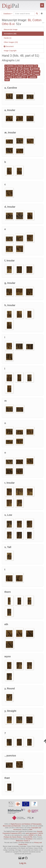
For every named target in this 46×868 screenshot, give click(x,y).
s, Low (8, 74)
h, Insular (9, 71)
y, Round (9, 77)
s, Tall (15, 74)
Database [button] (8, 14)
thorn (26, 74)
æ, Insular (30, 66)
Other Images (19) (11, 42)
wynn (37, 74)
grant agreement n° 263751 (34, 833)
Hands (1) (8, 38)
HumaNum (29, 839)
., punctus (32, 77)
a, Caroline (10, 66)
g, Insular (35, 69)
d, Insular (13, 69)
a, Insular (20, 66)
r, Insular (36, 71)
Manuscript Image (11, 29)
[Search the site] (24, 14)
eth (31, 74)
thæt (7, 80)
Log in (23, 863)
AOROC (31, 835)
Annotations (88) (10, 34)
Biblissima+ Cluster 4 (23, 841)
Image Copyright (10, 51)
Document (9, 46)
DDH (31, 830)
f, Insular (26, 69)
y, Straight (19, 77)
